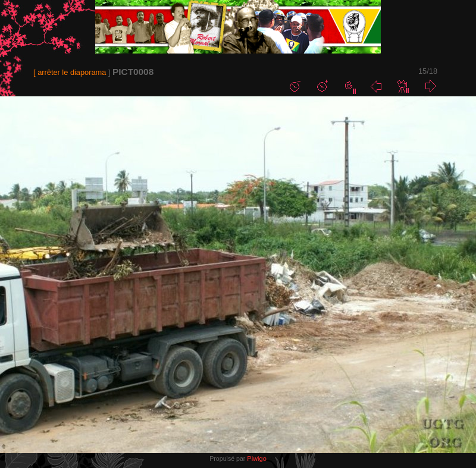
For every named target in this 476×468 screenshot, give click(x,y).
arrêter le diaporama (72, 72)
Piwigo (256, 458)
